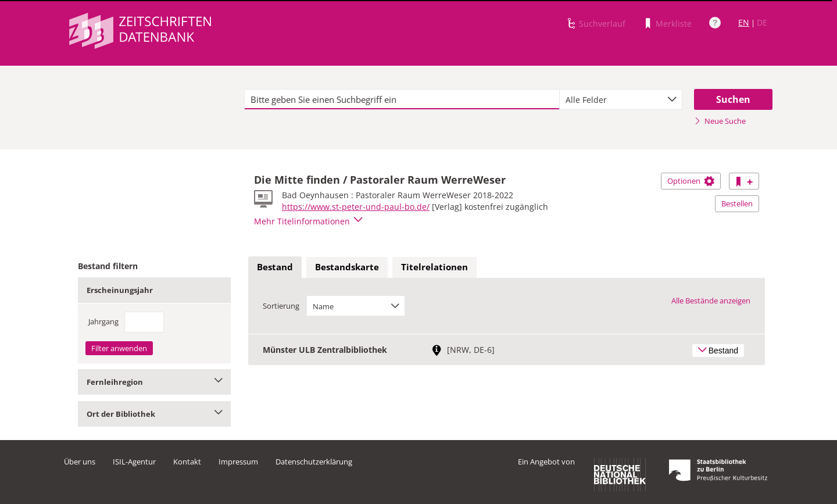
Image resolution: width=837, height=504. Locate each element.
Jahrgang (103, 321)
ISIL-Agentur (134, 462)
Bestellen (737, 203)
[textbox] (402, 99)
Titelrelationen (434, 267)
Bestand (275, 267)
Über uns (80, 462)
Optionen (691, 181)
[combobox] (621, 99)
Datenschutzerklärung (314, 462)
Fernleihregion (154, 382)
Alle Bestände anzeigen (711, 301)
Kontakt (187, 462)
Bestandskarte (347, 267)
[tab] (275, 267)
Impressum (238, 462)
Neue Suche (720, 121)
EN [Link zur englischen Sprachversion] (744, 22)
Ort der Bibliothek (154, 414)
